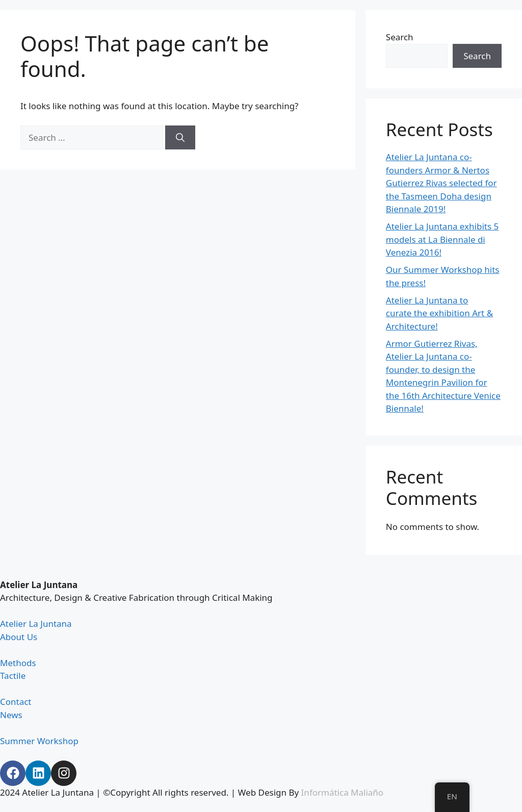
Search (400, 37)
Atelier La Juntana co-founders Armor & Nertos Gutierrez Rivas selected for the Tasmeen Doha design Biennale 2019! (441, 183)
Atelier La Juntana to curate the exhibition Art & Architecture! (439, 313)
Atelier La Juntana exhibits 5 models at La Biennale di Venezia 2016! (442, 239)
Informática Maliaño (343, 792)
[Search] (180, 138)
